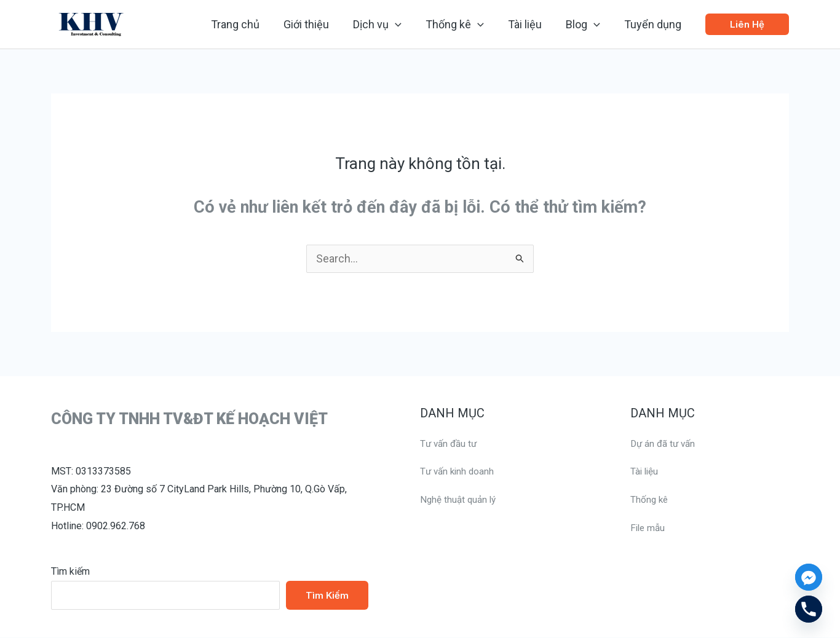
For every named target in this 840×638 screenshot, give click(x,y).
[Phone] (809, 609)
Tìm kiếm (70, 572)
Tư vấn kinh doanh (459, 472)
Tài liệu (645, 472)
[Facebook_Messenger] (809, 577)
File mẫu (649, 528)
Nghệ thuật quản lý (460, 500)
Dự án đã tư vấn (664, 444)
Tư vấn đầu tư (450, 444)
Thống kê (650, 500)
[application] (404, 25)
